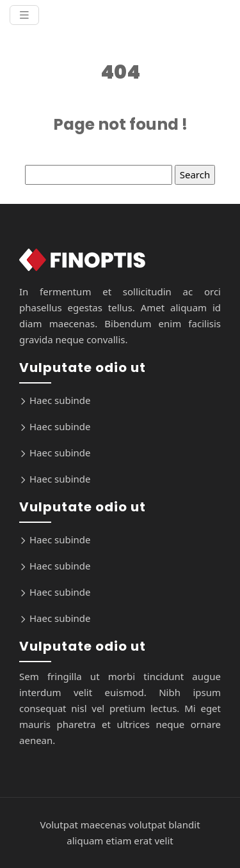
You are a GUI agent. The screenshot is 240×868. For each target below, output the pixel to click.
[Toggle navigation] (24, 15)
